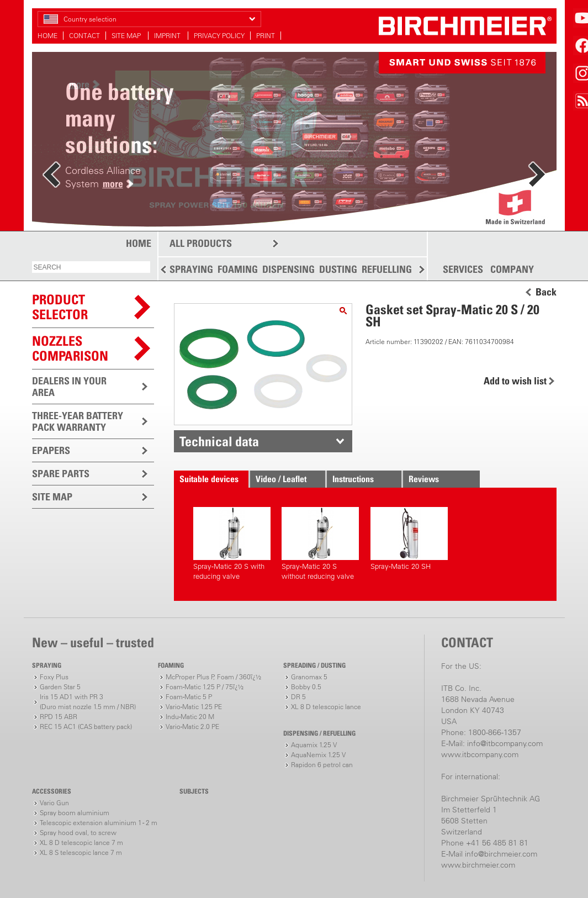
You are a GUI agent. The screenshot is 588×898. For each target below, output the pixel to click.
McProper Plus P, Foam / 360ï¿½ (213, 677)
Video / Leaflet (281, 479)
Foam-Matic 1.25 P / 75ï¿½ (205, 687)
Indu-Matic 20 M (190, 717)
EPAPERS (51, 450)
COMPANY (512, 270)
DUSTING (338, 269)
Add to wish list (515, 381)
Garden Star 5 (60, 687)
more (113, 184)
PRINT (266, 36)
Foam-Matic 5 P (189, 697)
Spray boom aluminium (75, 813)
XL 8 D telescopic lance (326, 707)
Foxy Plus (54, 677)
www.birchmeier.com (478, 865)
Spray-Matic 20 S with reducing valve (232, 544)
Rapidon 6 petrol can (322, 765)
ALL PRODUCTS (201, 243)
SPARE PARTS (61, 474)
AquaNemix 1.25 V (318, 755)
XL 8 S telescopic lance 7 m (81, 852)
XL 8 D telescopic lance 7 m (81, 842)
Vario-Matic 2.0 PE (192, 727)
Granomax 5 (309, 677)
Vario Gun (54, 803)
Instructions (353, 479)
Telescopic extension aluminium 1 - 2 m (99, 823)
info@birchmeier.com (501, 854)
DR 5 (298, 697)
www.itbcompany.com (480, 754)
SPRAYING (191, 269)
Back (546, 292)
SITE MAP (127, 36)
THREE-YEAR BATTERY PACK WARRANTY (78, 421)
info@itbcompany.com (505, 743)
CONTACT (84, 36)
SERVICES (463, 270)
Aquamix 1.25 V (314, 745)
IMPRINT (168, 36)
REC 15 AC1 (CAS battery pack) (86, 727)
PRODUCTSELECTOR (60, 307)
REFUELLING (387, 269)
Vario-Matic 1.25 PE (194, 707)
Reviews (424, 479)
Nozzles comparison (70, 348)
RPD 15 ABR (59, 717)
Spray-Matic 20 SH (409, 539)
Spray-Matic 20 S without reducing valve (320, 544)
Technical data (219, 441)
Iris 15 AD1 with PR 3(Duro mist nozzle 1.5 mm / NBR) (88, 702)
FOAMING (238, 269)
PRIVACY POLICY (219, 36)
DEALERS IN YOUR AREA (69, 387)
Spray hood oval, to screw (78, 833)
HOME (47, 36)
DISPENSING (288, 269)
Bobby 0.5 (306, 687)
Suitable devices (209, 479)
